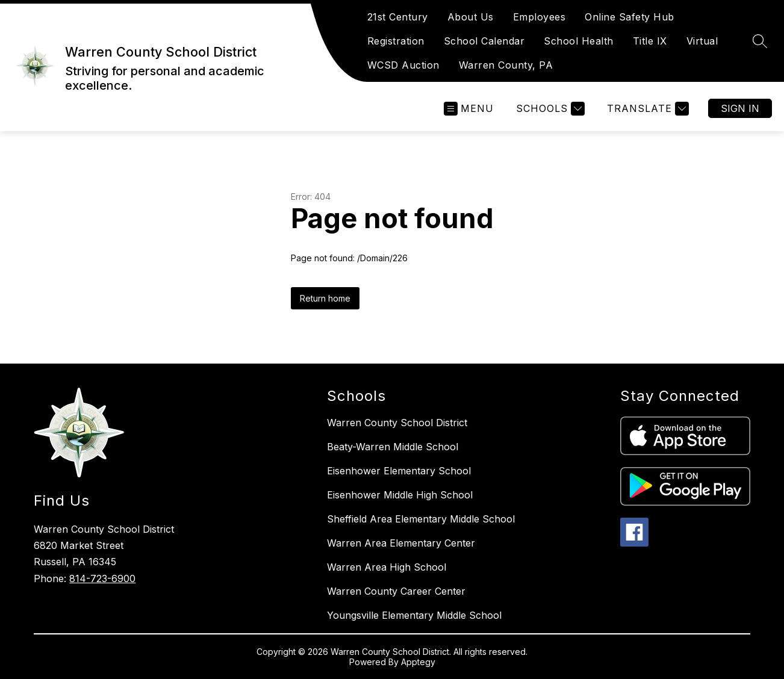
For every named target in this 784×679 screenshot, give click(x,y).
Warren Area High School (387, 567)
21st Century (398, 17)
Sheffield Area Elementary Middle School (421, 519)
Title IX (650, 41)
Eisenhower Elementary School (399, 471)
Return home (325, 298)
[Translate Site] (646, 109)
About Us (471, 17)
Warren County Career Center (396, 591)
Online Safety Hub (630, 17)
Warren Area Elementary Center (401, 543)
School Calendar (484, 41)
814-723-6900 (102, 578)
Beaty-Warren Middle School (393, 447)
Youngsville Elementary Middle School (414, 615)
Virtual (702, 41)
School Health (579, 41)
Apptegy (418, 662)
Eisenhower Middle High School (400, 495)
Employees (540, 17)
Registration (396, 41)
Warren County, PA (506, 65)
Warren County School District (397, 423)
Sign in (740, 108)
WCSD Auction (403, 65)
